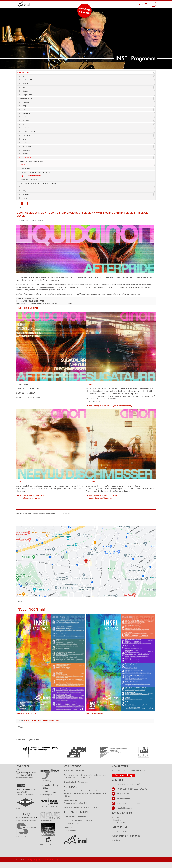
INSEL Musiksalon (24, 102)
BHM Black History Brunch (29, 180)
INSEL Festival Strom (25, 128)
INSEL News (22, 76)
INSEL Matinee (23, 154)
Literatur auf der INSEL (26, 80)
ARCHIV (23, 165)
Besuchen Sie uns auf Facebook (128, 803)
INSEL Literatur (23, 84)
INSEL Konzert (23, 91)
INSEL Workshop (24, 194)
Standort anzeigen (123, 798)
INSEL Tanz (22, 139)
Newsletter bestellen (85, 11)
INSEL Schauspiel (24, 113)
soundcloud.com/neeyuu (30, 498)
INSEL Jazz (22, 87)
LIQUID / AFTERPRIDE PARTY (31, 176)
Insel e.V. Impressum (119, 831)
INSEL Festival (23, 117)
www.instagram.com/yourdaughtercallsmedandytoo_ (111, 405)
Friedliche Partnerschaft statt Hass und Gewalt (35, 172)
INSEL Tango (22, 106)
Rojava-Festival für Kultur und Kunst (31, 161)
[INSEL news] (23, 4)
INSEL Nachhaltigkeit (25, 146)
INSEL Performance (25, 135)
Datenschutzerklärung (51, 860)
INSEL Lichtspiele (24, 121)
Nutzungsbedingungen (34, 860)
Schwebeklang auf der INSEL (28, 98)
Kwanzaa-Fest (25, 169)
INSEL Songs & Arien (25, 95)
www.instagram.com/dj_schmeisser (103, 495)
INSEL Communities (25, 157)
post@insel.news (123, 794)
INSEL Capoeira (23, 143)
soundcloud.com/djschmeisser (102, 498)
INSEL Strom (22, 124)
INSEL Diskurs (23, 187)
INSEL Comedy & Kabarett (27, 132)
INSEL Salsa (22, 110)
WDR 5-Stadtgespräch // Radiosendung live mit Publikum (39, 183)
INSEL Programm (23, 73)
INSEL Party (22, 191)
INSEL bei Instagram (124, 808)
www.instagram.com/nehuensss (33, 495)
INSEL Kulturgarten (24, 150)
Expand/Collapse (154, 73)
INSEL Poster (22, 198)
